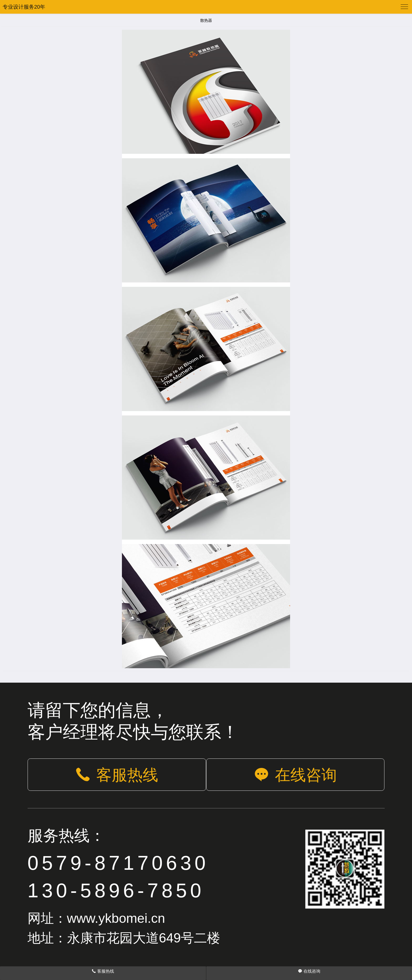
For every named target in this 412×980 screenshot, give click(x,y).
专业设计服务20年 (24, 7)
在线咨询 (295, 775)
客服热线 (117, 775)
